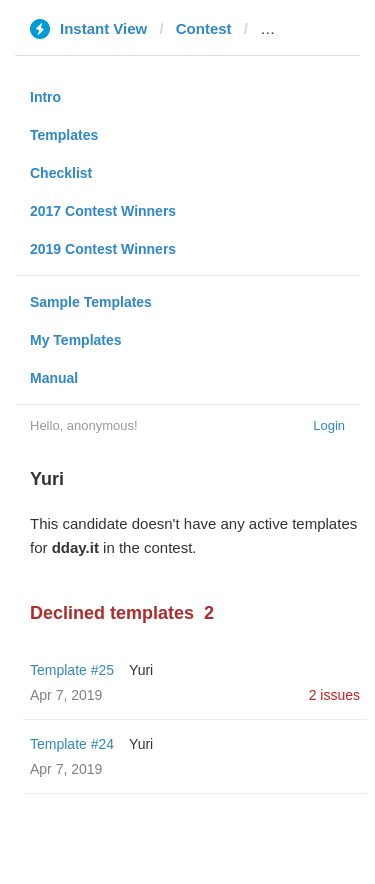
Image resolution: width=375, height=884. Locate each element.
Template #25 (72, 670)
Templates (64, 135)
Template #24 (72, 744)
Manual (54, 378)
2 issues (334, 695)
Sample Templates (91, 302)
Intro (45, 97)
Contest (204, 28)
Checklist (61, 173)
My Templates (76, 340)
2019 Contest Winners (103, 249)
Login (329, 425)
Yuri (141, 670)
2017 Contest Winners (103, 211)
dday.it (283, 28)
